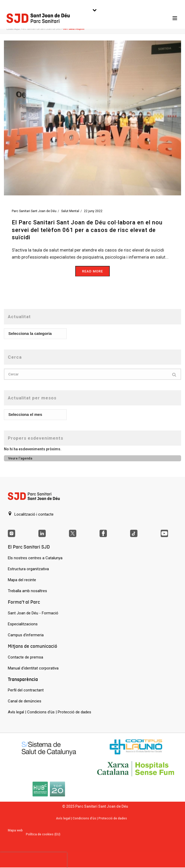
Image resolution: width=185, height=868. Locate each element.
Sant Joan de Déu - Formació (33, 613)
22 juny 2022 (93, 211)
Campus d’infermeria (26, 635)
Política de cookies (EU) (43, 834)
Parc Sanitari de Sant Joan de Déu (41, 29)
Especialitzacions (23, 624)
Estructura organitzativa (28, 569)
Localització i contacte (31, 514)
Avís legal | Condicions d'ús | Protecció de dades (50, 712)
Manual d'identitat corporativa (33, 668)
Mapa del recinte (22, 580)
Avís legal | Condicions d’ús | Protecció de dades (91, 818)
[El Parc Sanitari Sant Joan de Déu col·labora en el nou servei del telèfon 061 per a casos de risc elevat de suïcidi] (92, 118)
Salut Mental (70, 211)
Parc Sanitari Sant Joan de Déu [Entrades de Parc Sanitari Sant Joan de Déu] (34, 211)
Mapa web (15, 830)
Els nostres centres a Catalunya (35, 558)
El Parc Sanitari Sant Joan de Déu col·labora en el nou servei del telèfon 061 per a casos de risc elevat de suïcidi (87, 230)
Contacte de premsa (25, 657)
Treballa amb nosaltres (27, 591)
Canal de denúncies (25, 701)
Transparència (23, 679)
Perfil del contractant (26, 690)
